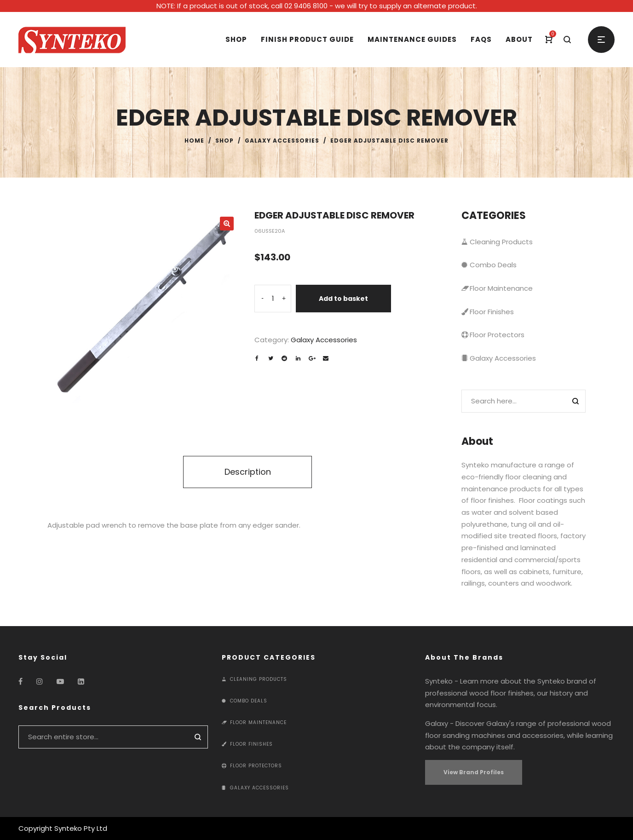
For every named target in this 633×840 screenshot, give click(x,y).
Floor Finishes (488, 312)
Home (194, 141)
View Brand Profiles (474, 772)
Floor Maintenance (497, 288)
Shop (224, 141)
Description (248, 472)
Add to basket (343, 299)
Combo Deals (489, 265)
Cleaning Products (497, 242)
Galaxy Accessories (282, 141)
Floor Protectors (493, 335)
